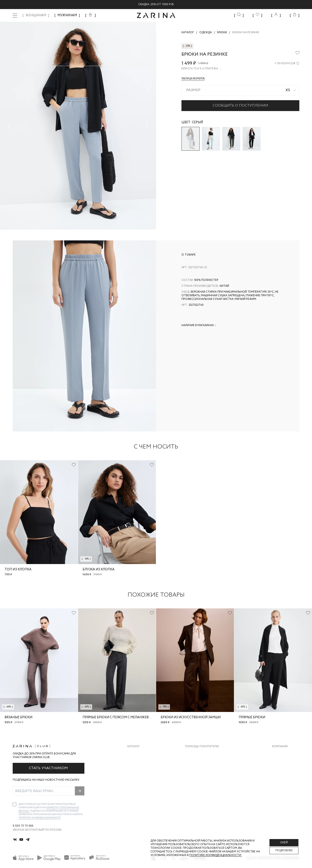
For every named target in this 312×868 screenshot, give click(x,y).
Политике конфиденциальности (40, 818)
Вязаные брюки (18, 717)
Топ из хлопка (18, 569)
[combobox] (241, 90)
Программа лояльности (204, 781)
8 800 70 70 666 (23, 826)
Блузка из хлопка (99, 569)
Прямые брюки (252, 717)
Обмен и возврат (198, 762)
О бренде (279, 753)
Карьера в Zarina (284, 762)
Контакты (280, 772)
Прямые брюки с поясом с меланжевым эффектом (129, 717)
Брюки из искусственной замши (191, 717)
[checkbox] (14, 804)
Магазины (279, 790)
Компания (280, 747)
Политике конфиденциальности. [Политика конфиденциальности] (216, 855)
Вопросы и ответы (200, 772)
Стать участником (48, 768)
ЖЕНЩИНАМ (36, 15)
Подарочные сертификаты (206, 790)
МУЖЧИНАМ (67, 15)
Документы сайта (199, 799)
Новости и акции (286, 781)
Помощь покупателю (202, 747)
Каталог (134, 747)
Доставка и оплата (200, 753)
